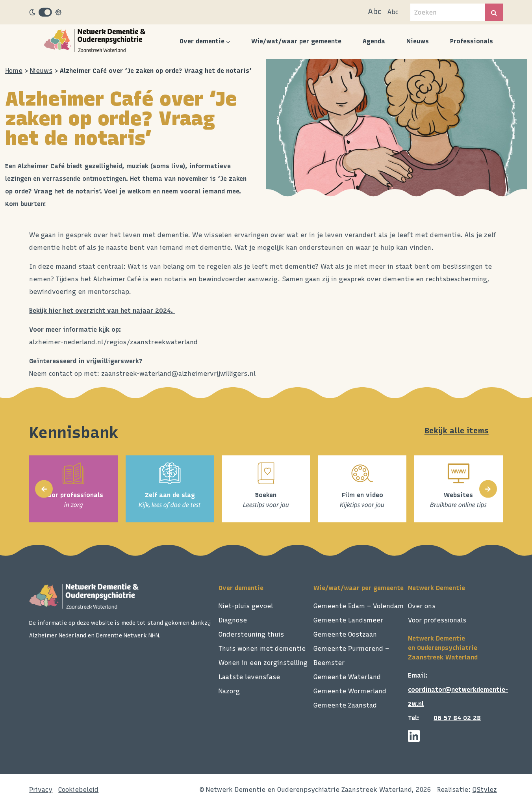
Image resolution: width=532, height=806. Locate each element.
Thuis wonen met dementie (262, 649)
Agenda (374, 41)
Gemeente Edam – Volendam (359, 606)
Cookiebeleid (78, 790)
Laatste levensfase (249, 677)
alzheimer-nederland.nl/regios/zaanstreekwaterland (113, 342)
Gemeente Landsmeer (348, 620)
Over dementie (202, 41)
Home (14, 71)
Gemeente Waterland (347, 677)
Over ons (422, 606)
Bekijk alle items (457, 431)
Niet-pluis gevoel (246, 606)
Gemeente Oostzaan (345, 634)
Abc (375, 11)
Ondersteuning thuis (251, 634)
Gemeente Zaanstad (345, 705)
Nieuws (418, 41)
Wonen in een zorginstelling (263, 663)
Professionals (472, 41)
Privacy (41, 790)
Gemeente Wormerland (350, 691)
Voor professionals (437, 620)
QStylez (485, 790)
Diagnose (233, 620)
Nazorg (229, 691)
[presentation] (44, 489)
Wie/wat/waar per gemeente (296, 41)
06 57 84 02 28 (457, 718)
